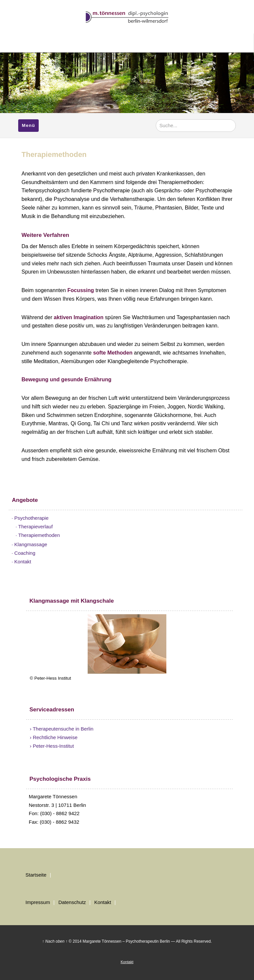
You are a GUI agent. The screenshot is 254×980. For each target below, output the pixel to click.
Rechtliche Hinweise (55, 737)
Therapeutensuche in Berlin (63, 729)
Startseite (36, 875)
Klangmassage (31, 544)
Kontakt (23, 562)
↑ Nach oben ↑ (55, 941)
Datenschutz (72, 902)
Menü (28, 125)
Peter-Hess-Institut (53, 746)
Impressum (38, 902)
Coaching (25, 553)
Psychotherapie (31, 518)
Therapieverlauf (35, 527)
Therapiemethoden (39, 535)
